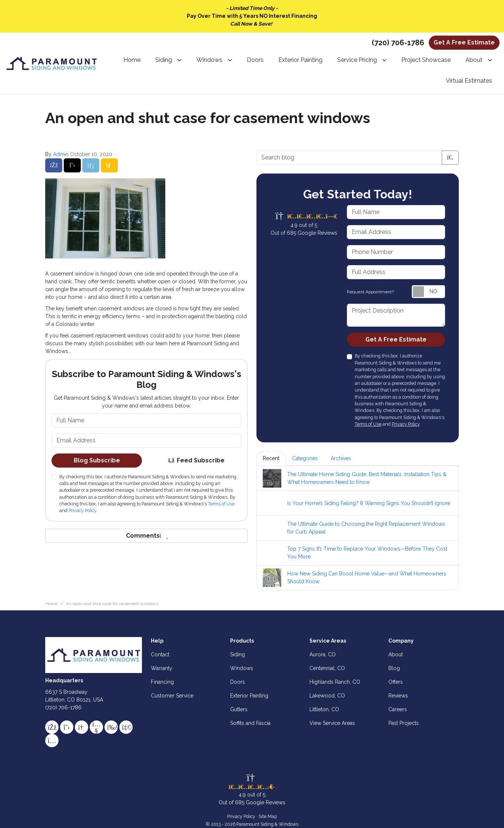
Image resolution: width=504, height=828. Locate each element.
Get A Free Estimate (464, 42)
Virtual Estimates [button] (469, 81)
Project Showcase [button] (426, 60)
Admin (61, 154)
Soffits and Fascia (250, 723)
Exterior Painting (249, 696)
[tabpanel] (358, 528)
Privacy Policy (82, 510)
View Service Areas (332, 723)
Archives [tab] (341, 458)
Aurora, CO (323, 654)
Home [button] (132, 60)
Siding (238, 654)
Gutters (239, 709)
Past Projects (404, 723)
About (396, 654)
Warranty (162, 668)
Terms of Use (221, 504)
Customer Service (172, 696)
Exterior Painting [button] (300, 60)
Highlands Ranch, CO (335, 682)
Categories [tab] (305, 458)
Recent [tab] (271, 458)
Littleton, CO (324, 709)
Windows (242, 668)
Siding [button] (164, 60)
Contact (160, 654)
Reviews (398, 696)
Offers (396, 682)
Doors (238, 682)
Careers (398, 709)
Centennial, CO (327, 668)
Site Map (268, 816)
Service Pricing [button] (357, 60)
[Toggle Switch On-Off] (428, 292)
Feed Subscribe (196, 460)
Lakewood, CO (327, 696)
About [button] (474, 60)
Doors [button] (255, 60)
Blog (394, 668)
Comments (147, 536)
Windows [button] (209, 60)
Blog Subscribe (97, 460)
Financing (162, 682)
